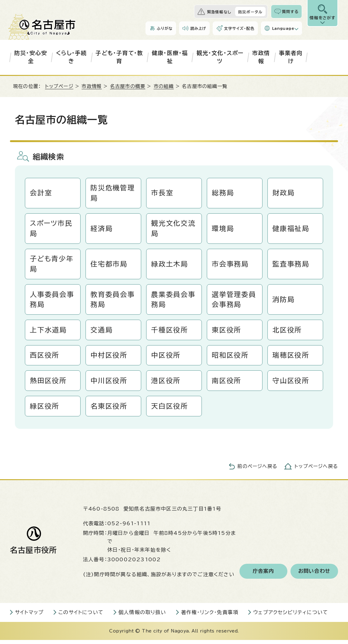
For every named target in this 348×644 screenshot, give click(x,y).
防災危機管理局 (113, 193)
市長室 (162, 193)
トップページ (59, 86)
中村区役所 (109, 358)
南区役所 (227, 384)
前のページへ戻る (257, 470)
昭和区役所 (230, 358)
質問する (290, 12)
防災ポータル (250, 12)
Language (283, 28)
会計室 (41, 193)
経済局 (102, 229)
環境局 (223, 229)
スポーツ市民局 (51, 229)
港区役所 (166, 384)
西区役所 (45, 358)
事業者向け (291, 57)
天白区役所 (170, 410)
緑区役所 (45, 410)
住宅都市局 (109, 265)
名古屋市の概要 (128, 86)
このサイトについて (81, 616)
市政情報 (261, 57)
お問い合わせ (314, 575)
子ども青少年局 (52, 265)
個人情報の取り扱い (142, 616)
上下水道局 (49, 332)
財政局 (284, 193)
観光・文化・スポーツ (220, 57)
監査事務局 (291, 265)
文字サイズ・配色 (239, 28)
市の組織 (164, 86)
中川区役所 (109, 384)
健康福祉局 (291, 229)
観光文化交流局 (174, 229)
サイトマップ (29, 616)
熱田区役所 (49, 384)
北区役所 (288, 332)
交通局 (102, 332)
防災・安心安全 (31, 57)
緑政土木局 (170, 265)
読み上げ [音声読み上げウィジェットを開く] (198, 28)
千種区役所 (170, 332)
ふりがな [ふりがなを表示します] (165, 28)
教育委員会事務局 (113, 301)
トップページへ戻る (316, 470)
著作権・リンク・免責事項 (210, 616)
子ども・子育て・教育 (119, 57)
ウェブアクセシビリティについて (291, 616)
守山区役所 (291, 384)
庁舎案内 (264, 575)
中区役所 (166, 358)
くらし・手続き (71, 57)
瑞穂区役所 (291, 358)
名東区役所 (109, 410)
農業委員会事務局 (174, 301)
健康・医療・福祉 (170, 57)
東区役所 (227, 332)
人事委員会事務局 (52, 301)
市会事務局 (230, 265)
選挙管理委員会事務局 (234, 301)
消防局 (284, 301)
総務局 (223, 193)
